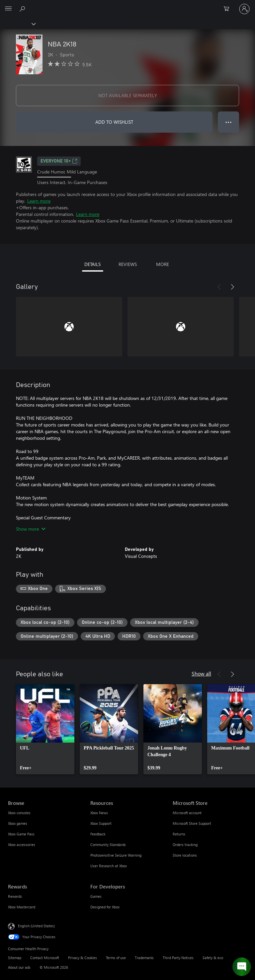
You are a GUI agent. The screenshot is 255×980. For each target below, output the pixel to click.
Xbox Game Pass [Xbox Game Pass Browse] (21, 834)
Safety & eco (213, 958)
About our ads (19, 967)
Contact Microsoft (45, 958)
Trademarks (144, 958)
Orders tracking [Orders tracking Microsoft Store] (185, 845)
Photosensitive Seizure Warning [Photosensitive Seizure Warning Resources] (116, 855)
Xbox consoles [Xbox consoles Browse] (19, 813)
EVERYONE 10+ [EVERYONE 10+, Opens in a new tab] (59, 161)
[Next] (232, 287)
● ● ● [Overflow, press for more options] (229, 122)
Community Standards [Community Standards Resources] (108, 845)
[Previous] (219, 287)
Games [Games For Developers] (96, 896)
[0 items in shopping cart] (228, 9)
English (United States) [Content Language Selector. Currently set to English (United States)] (36, 926)
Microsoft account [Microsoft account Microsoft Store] (187, 813)
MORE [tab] (163, 264)
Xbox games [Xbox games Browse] (18, 823)
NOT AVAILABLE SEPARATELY (128, 95)
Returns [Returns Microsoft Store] (179, 834)
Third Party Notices (178, 958)
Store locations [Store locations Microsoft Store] (185, 855)
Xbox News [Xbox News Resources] (99, 813)
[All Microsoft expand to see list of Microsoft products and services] (8, 9)
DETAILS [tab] (92, 264)
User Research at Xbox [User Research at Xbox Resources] (109, 866)
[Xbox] (17, 24)
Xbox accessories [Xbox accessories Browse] (22, 845)
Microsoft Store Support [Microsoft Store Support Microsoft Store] (192, 823)
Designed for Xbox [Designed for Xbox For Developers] (105, 907)
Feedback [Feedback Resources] (98, 834)
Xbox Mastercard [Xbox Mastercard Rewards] (22, 907)
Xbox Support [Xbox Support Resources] (101, 823)
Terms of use (116, 958)
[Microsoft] (127, 5)
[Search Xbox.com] (23, 9)
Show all (201, 673)
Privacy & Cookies (83, 958)
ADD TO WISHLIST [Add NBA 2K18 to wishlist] (114, 122)
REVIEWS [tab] (128, 264)
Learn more (39, 201)
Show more (31, 529)
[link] (45, 729)
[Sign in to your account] (244, 9)
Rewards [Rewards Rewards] (15, 896)
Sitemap (15, 958)
